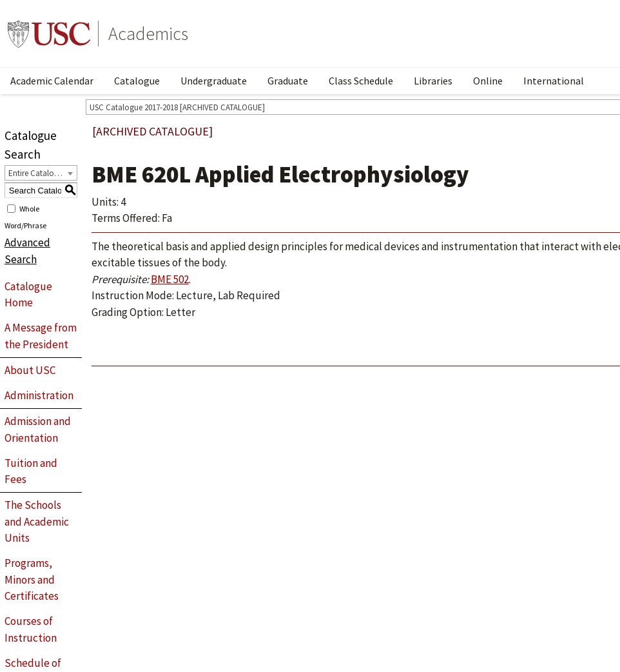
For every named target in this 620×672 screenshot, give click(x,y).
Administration (39, 395)
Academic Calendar (52, 81)
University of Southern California (49, 34)
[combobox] (41, 173)
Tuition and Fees (31, 471)
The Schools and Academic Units (37, 521)
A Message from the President (41, 336)
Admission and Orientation (38, 430)
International (554, 81)
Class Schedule (361, 81)
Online (488, 81)
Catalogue (137, 81)
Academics (148, 34)
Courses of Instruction (31, 629)
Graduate (288, 81)
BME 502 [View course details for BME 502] (170, 279)
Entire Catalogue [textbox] (38, 173)
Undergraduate (214, 81)
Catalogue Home (28, 295)
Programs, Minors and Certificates (32, 579)
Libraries (433, 81)
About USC (30, 370)
